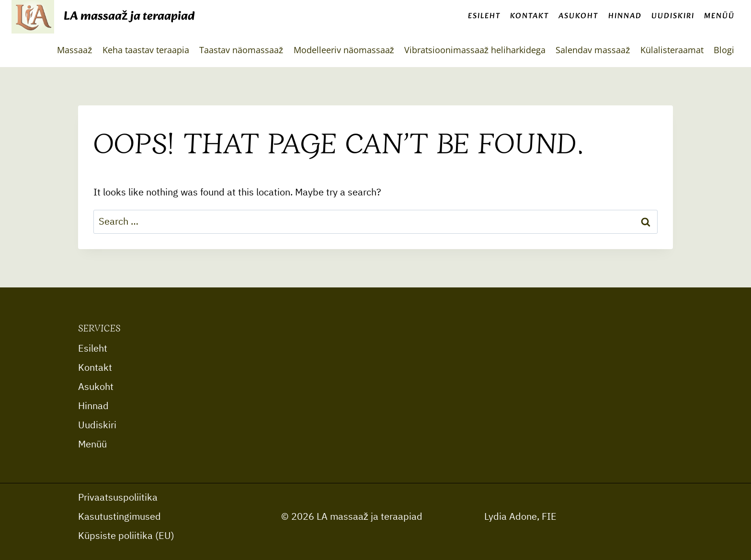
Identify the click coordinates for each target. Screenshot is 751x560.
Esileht (484, 16)
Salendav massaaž (593, 50)
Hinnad (625, 16)
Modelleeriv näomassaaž (344, 50)
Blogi (724, 50)
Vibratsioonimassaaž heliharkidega (475, 50)
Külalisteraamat (672, 50)
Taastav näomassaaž (241, 50)
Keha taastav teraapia (146, 50)
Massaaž (74, 50)
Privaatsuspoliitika (118, 498)
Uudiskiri (673, 16)
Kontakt (529, 16)
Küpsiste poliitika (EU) (126, 536)
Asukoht (578, 16)
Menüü (719, 16)
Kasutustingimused (119, 517)
